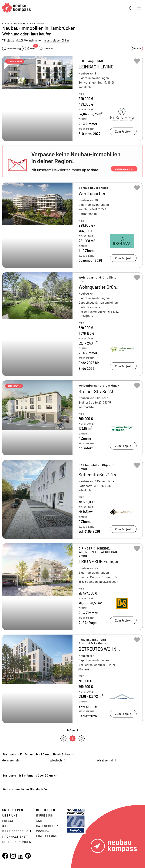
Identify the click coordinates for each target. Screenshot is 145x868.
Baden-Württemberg (14, 23)
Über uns (10, 815)
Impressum (45, 815)
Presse (8, 821)
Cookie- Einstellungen (49, 833)
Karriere (10, 826)
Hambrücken (37, 23)
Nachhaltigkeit (15, 836)
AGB (39, 821)
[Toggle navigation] (139, 8)
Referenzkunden (17, 842)
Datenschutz (47, 826)
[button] (72, 162)
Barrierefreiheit (17, 831)
